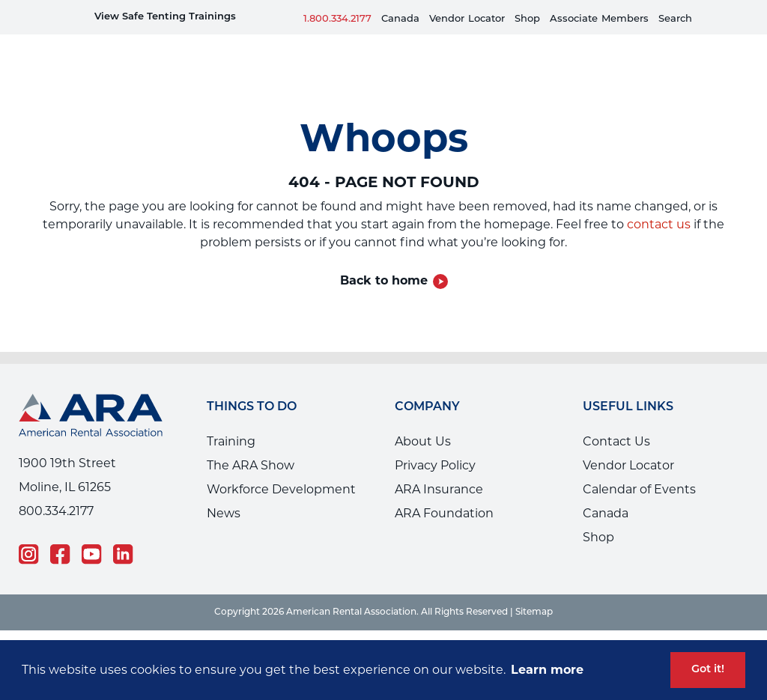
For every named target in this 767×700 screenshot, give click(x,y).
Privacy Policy (435, 443)
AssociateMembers (599, 19)
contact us (659, 202)
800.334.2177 (56, 489)
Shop (527, 19)
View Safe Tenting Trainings (165, 17)
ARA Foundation (444, 491)
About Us (423, 419)
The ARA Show (251, 443)
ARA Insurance (439, 467)
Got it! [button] (708, 670)
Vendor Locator (628, 443)
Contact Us (616, 419)
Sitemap (534, 590)
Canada (400, 19)
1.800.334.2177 (337, 19)
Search (675, 19)
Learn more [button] (547, 670)
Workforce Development (281, 467)
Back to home (384, 258)
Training (231, 419)
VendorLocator (467, 19)
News (224, 491)
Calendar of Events (639, 467)
